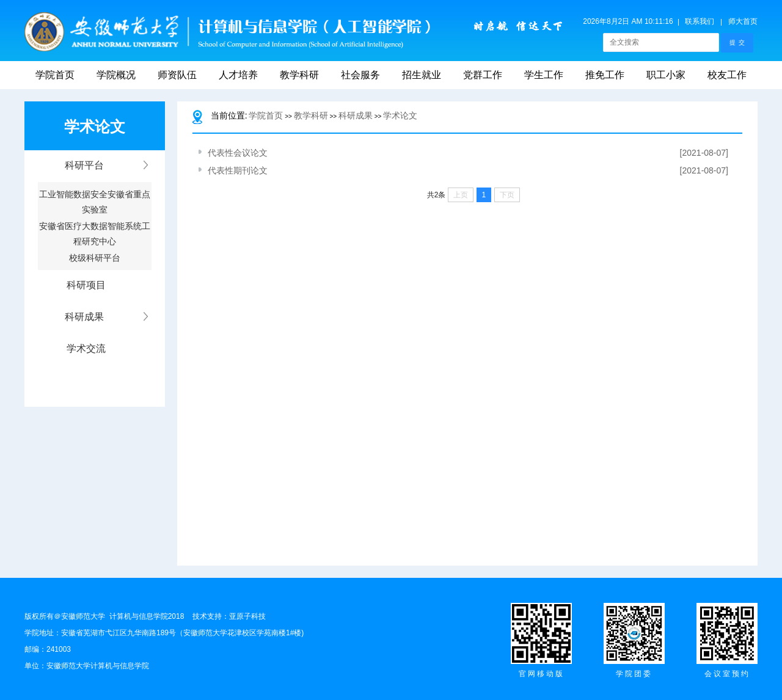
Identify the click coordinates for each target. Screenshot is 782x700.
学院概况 (116, 75)
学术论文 (400, 115)
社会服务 (360, 75)
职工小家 (666, 75)
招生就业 (422, 75)
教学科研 (299, 75)
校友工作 (727, 75)
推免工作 (605, 75)
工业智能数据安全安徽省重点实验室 (95, 198)
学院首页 (55, 75)
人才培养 (238, 75)
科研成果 (356, 115)
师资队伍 (177, 75)
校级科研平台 (95, 258)
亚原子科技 (247, 616)
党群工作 (483, 75)
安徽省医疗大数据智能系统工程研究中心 (95, 230)
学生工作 (544, 75)
